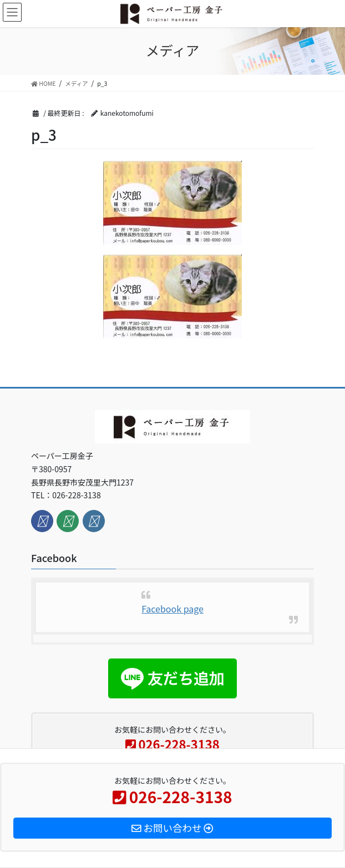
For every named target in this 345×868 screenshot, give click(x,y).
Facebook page (172, 609)
